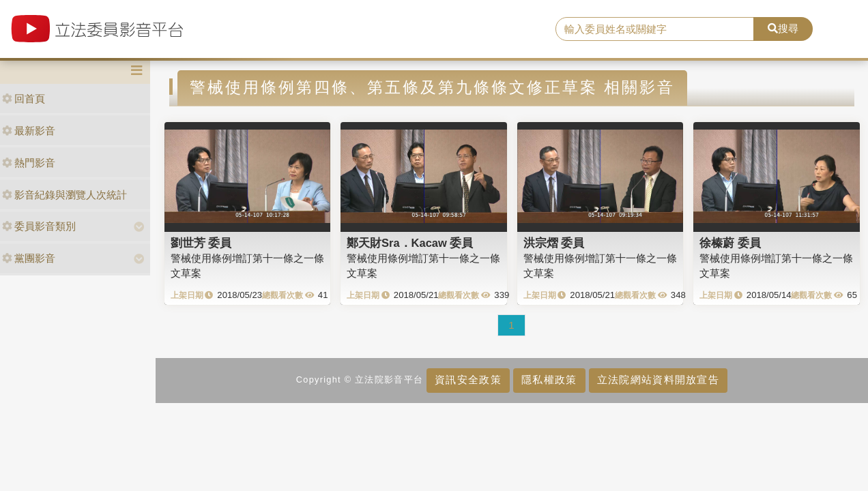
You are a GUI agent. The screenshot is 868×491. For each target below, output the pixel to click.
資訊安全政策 (468, 380)
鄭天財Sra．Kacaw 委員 (410, 243)
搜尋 (783, 28)
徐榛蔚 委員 (730, 243)
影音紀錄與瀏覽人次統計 (64, 195)
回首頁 (24, 99)
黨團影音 (29, 258)
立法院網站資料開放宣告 (658, 380)
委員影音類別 (39, 226)
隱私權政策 (549, 380)
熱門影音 (29, 163)
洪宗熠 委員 (554, 243)
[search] (655, 29)
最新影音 (29, 131)
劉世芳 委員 (201, 243)
